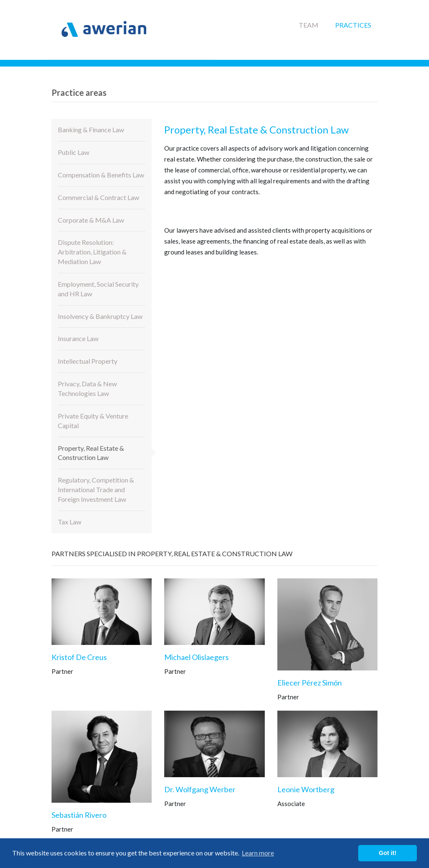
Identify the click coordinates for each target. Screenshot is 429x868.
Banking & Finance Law (91, 130)
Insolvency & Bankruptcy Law (100, 316)
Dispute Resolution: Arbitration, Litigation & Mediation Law (92, 252)
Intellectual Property (88, 361)
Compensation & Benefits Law (101, 175)
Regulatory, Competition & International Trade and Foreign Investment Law (96, 489)
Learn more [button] (258, 853)
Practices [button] (353, 25)
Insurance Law (78, 338)
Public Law (74, 152)
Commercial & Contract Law (98, 197)
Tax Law (70, 522)
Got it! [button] (388, 853)
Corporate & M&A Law (91, 220)
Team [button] (309, 25)
